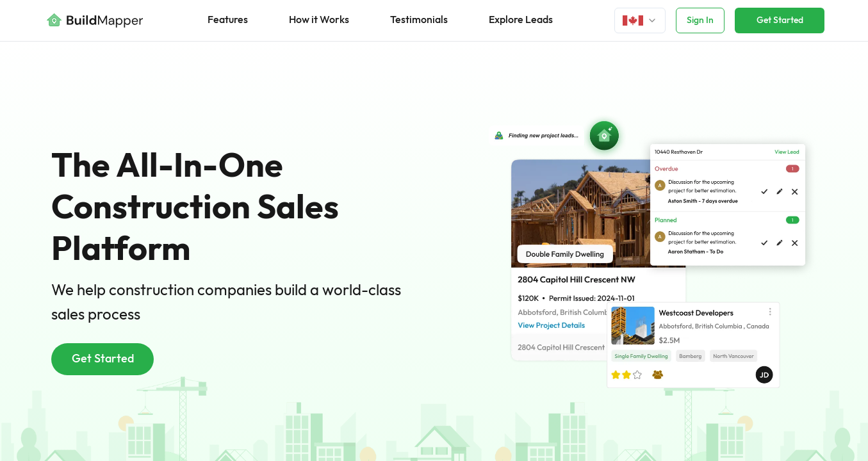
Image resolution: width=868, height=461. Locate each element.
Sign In (700, 20)
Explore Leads (521, 20)
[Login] (640, 20)
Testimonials (419, 20)
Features (228, 20)
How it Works (319, 20)
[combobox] (640, 20)
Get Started (780, 20)
